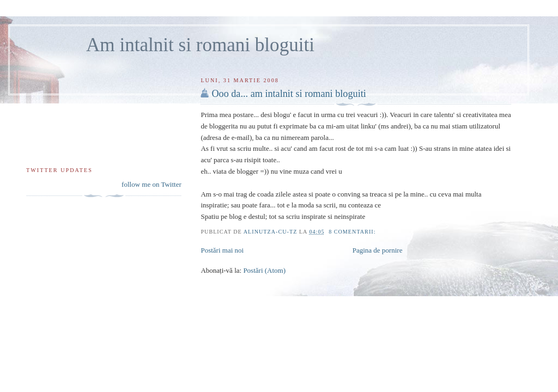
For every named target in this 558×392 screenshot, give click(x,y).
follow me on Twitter (151, 184)
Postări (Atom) (264, 270)
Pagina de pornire (378, 250)
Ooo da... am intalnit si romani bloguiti (289, 94)
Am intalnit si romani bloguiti (200, 45)
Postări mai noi (222, 250)
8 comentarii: (353, 232)
